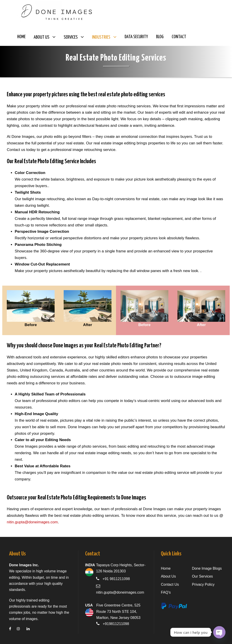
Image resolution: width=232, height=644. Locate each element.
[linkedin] (31, 629)
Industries (101, 37)
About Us (42, 37)
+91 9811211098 (116, 579)
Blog (160, 37)
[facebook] (13, 629)
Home (21, 37)
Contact (179, 37)
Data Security (136, 37)
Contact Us (170, 584)
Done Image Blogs (207, 568)
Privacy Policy (203, 584)
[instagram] (21, 629)
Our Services (202, 576)
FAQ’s (166, 592)
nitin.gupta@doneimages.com (32, 522)
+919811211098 (116, 624)
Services (71, 37)
